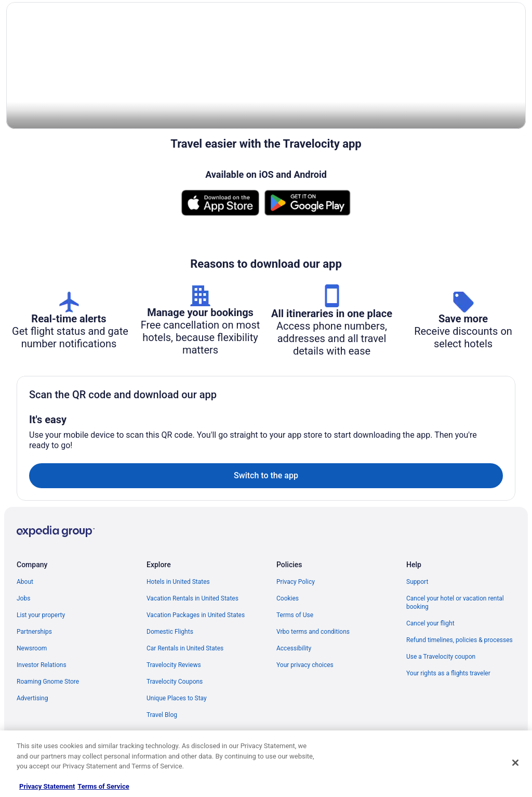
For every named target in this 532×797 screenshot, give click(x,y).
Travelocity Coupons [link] (175, 682)
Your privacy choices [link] (305, 665)
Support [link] (417, 582)
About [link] (25, 582)
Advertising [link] (32, 699)
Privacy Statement (47, 786)
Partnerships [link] (34, 632)
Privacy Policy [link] (296, 582)
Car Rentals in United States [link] (185, 649)
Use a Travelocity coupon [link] (441, 657)
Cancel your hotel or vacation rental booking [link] (455, 603)
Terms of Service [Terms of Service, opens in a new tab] (103, 786)
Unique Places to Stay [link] (177, 699)
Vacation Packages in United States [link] (196, 616)
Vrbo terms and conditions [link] (313, 632)
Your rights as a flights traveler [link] (448, 674)
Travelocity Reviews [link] (174, 665)
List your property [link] (41, 616)
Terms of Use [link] (295, 616)
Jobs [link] (23, 599)
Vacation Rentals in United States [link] (192, 599)
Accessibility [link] (294, 649)
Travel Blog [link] (162, 715)
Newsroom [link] (32, 649)
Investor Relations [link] (42, 665)
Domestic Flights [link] (170, 632)
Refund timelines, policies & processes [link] (460, 641)
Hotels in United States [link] (178, 582)
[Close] (515, 763)
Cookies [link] (288, 599)
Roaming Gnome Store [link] (48, 682)
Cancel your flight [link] (430, 624)
